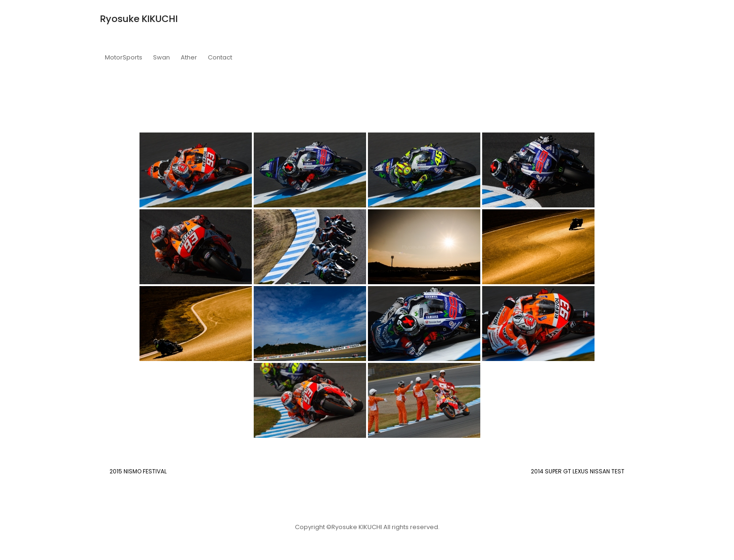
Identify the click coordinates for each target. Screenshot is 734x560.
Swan (161, 57)
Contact (220, 57)
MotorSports (124, 57)
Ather (189, 57)
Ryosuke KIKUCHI (139, 19)
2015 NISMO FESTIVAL (138, 471)
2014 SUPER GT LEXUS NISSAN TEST (578, 471)
